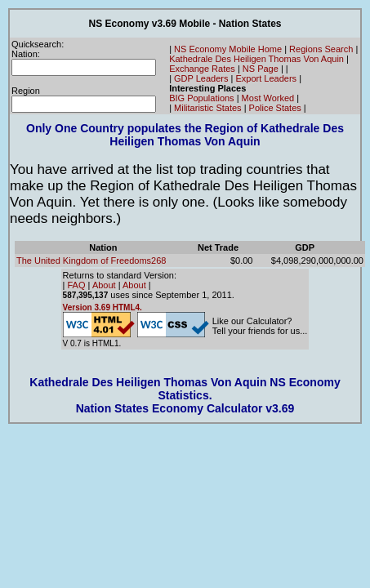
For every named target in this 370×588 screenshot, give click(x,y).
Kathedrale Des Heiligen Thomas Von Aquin (256, 59)
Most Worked (268, 98)
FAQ (77, 285)
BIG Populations (202, 98)
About (104, 285)
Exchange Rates (202, 69)
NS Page (261, 69)
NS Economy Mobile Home (228, 49)
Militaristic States (208, 108)
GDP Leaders (201, 78)
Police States (275, 108)
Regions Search (321, 49)
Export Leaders (266, 78)
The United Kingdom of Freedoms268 (91, 261)
